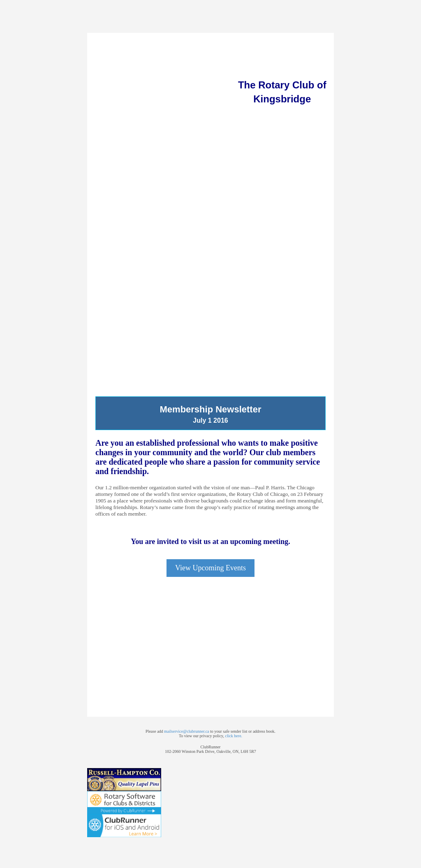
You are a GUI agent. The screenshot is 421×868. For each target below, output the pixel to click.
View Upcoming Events (210, 568)
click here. (234, 736)
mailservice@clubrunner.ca (186, 731)
